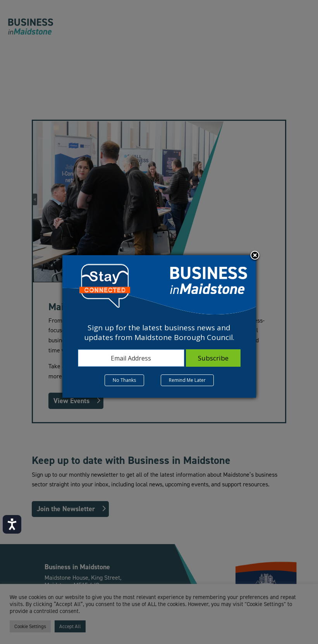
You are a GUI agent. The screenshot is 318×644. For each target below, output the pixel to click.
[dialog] (159, 326)
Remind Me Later (187, 380)
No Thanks (124, 380)
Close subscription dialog (255, 256)
